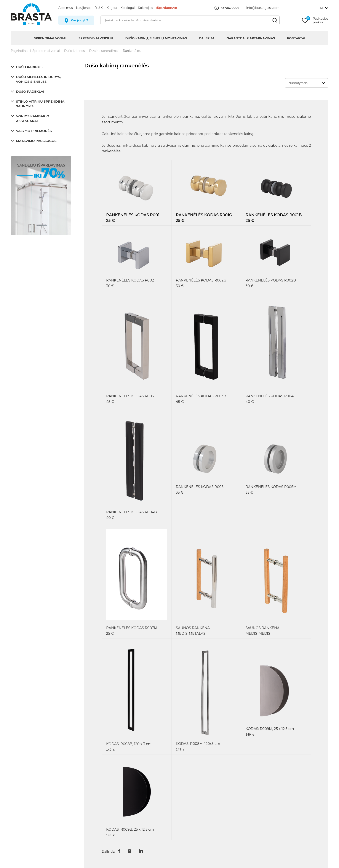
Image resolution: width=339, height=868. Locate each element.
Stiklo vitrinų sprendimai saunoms (41, 104)
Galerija (207, 38)
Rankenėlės (132, 51)
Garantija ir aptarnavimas (251, 38)
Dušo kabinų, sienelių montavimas (156, 38)
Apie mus (66, 8)
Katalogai (128, 8)
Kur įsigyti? (79, 20)
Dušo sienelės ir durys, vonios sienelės (38, 79)
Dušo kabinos (74, 51)
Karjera (112, 8)
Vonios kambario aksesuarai (33, 118)
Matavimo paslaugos (36, 141)
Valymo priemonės (34, 131)
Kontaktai (296, 38)
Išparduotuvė (166, 8)
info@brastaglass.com (263, 8)
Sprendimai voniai (50, 38)
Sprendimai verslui (96, 38)
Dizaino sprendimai (104, 51)
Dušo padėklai (30, 91)
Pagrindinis (19, 51)
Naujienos (84, 8)
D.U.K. (99, 8)
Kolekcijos (146, 8)
